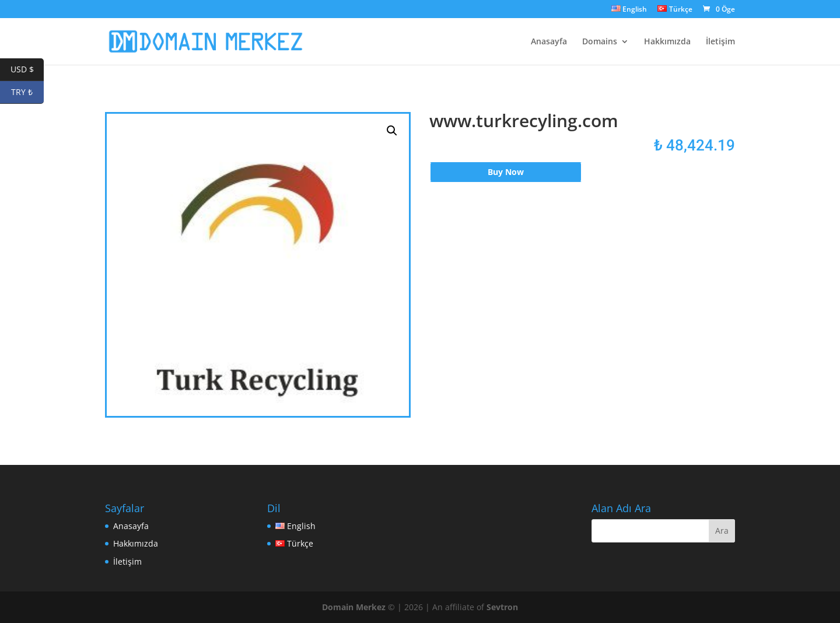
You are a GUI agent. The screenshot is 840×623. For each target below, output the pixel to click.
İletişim (720, 42)
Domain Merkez (354, 607)
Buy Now (506, 172)
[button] (392, 131)
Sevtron (502, 607)
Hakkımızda (667, 42)
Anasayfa (549, 42)
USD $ (27, 70)
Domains (600, 42)
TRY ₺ (27, 92)
